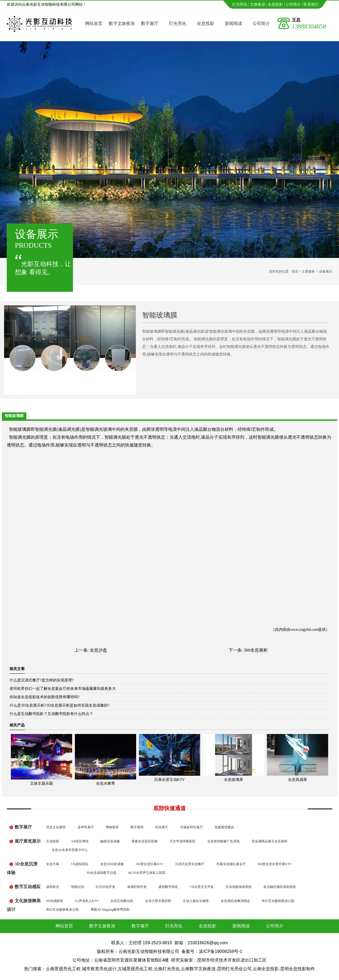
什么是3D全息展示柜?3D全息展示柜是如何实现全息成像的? (60, 705)
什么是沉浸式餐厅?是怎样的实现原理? (41, 680)
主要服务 (308, 271)
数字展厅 (150, 23)
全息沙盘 (98, 650)
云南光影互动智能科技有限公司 (149, 951)
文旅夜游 (258, 4)
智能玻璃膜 (20, 429)
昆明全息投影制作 (298, 969)
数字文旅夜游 (122, 23)
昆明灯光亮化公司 (234, 969)
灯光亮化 (240, 4)
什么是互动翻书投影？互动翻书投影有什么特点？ (51, 714)
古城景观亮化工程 (135, 969)
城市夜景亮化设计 (99, 969)
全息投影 (275, 4)
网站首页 (94, 23)
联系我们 (311, 4)
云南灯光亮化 (167, 969)
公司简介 (293, 4)
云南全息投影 (266, 969)
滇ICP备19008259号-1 (220, 951)
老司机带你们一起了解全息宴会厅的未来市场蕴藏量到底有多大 (63, 689)
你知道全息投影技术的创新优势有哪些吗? (44, 697)
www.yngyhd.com (304, 630)
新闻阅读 (234, 23)
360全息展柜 (256, 650)
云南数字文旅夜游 (198, 969)
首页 (295, 271)
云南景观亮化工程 (63, 969)
